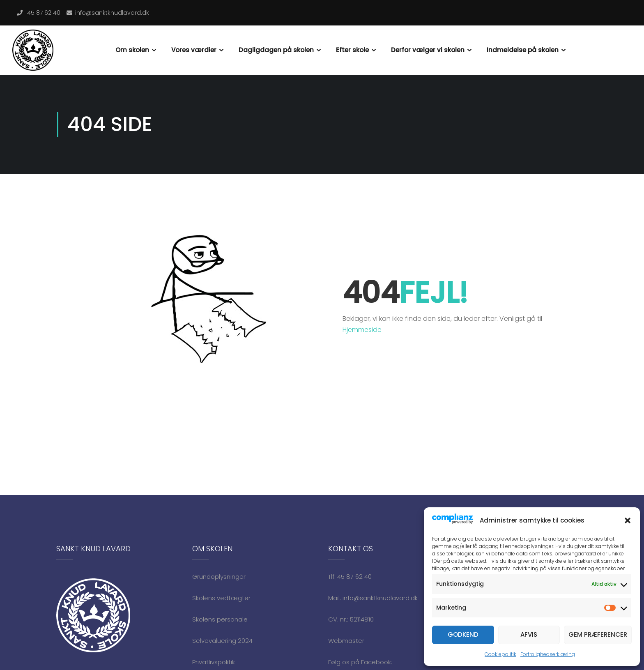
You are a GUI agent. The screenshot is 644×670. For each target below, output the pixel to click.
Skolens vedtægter (221, 598)
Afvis (529, 634)
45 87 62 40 (44, 13)
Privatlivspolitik (214, 662)
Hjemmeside (362, 330)
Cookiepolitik (500, 654)
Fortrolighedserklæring (548, 654)
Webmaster (346, 641)
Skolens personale (220, 619)
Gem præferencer (598, 634)
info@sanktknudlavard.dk (112, 13)
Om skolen (132, 50)
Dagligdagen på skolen (276, 50)
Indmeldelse (606, 37)
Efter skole (352, 50)
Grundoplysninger (219, 577)
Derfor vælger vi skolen (428, 50)
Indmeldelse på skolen (523, 50)
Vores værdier (194, 50)
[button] (628, 520)
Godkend (463, 634)
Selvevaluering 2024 (222, 641)
